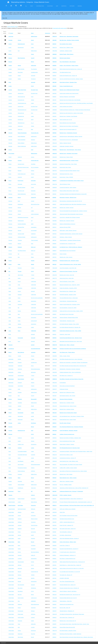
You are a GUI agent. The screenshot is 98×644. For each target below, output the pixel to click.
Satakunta (20, 157)
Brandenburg (20, 204)
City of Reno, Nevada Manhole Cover (67, 581)
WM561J (54, 555)
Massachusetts (21, 562)
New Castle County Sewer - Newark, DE (68, 529)
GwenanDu (33, 191)
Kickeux (33, 171)
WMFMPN (55, 126)
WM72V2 (54, 282)
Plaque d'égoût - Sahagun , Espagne (67, 444)
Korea (10, 334)
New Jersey (20, 588)
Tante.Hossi (33, 194)
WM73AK (54, 578)
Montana (19, 575)
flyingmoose (33, 631)
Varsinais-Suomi (21, 164)
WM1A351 (55, 471)
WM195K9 (55, 356)
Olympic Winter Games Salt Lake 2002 (67, 627)
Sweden (10, 474)
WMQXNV (55, 191)
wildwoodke (33, 624)
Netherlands (11, 359)
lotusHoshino (34, 301)
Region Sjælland (21, 143)
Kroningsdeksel (63, 383)
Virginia (19, 631)
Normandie (20, 184)
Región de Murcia (21, 471)
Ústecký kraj (20, 126)
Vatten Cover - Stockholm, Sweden (67, 481)
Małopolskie (20, 420)
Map (57, 6)
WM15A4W (55, 392)
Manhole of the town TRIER (65, 227)
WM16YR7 (55, 614)
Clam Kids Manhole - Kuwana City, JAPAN (68, 308)
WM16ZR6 (55, 164)
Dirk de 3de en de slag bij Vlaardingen (67, 386)
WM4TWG (55, 568)
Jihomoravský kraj (21, 97)
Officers (72, 6)
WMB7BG (55, 627)
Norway (10, 389)
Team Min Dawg (34, 525)
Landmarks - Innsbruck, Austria (66, 51)
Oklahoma (20, 604)
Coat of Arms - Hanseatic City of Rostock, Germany (70, 217)
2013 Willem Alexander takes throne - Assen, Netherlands (71, 359)
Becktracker (33, 372)
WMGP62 (54, 552)
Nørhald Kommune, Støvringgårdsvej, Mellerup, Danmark (71, 136)
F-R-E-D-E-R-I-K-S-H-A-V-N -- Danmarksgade (69, 140)
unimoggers (33, 516)
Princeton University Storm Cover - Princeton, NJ (69, 588)
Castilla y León (21, 444)
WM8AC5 (54, 591)
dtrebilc (32, 461)
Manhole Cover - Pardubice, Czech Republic (68, 116)
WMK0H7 (54, 637)
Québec (19, 79)
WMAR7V (54, 123)
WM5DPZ (54, 516)
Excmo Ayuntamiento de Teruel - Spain (67, 441)
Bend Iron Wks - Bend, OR (65, 608)
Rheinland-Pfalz (21, 227)
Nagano (19, 311)
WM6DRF (54, 545)
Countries (50, 6)
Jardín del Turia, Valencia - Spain (66, 455)
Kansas (19, 552)
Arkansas (20, 519)
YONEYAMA (34, 282)
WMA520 (54, 194)
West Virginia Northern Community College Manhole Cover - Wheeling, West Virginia (76, 637)
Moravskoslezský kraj (22, 110)
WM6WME (55, 311)
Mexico (10, 356)
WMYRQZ (55, 441)
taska (32, 244)
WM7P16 (54, 301)
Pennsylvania (20, 611)
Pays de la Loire (21, 191)
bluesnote (33, 529)
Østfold (19, 409)
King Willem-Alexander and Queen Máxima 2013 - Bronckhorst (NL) (73, 366)
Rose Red (33, 634)
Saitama (19, 324)
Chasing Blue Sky (35, 572)
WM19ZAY (55, 321)
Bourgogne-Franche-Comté (23, 167)
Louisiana (20, 559)
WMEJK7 (54, 211)
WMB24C (54, 298)
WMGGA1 (55, 549)
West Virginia (20, 637)
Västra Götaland (21, 485)
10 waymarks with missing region (59, 28)
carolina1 (33, 618)
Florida (19, 532)
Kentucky (20, 555)
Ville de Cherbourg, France (65, 184)
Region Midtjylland (21, 136)
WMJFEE (54, 237)
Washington (20, 634)
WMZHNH (55, 512)
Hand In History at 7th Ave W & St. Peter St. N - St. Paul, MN (72, 568)
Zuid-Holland (20, 386)
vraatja (32, 48)
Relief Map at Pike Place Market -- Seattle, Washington (70, 634)
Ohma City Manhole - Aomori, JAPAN (67, 282)
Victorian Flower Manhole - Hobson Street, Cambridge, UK (71, 499)
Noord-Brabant (21, 376)
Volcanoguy (33, 608)
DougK (32, 481)
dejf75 (32, 120)
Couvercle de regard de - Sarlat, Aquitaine (68, 187)
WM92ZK (54, 97)
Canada (10, 69)
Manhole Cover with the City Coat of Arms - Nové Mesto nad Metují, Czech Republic (76, 103)
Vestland (19, 406)
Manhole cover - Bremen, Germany (67, 208)
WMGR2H (55, 538)
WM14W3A (55, 386)
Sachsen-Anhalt (21, 234)
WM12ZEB (55, 598)
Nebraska (20, 578)
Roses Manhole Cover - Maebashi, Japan (68, 291)
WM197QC (55, 485)
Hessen (19, 214)
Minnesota (20, 568)
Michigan (20, 565)
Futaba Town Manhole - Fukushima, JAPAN (68, 288)
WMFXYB (54, 451)
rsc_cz (32, 123)
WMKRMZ (55, 110)
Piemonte (20, 268)
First (32, 6)
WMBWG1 (55, 72)
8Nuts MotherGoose (35, 604)
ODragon (33, 611)
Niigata (19, 318)
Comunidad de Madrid (22, 451)
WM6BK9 (54, 327)
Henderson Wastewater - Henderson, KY (68, 555)
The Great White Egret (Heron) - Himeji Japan (69, 298)
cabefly (32, 327)
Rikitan (32, 257)
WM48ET (54, 581)
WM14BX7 (55, 177)
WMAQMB (55, 120)
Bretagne (20, 171)
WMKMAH (55, 461)
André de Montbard (35, 214)
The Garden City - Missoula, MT (66, 575)
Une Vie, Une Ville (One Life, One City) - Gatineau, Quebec (71, 79)
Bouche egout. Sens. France (65, 167)
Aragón (19, 441)
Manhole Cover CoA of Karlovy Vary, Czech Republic (70, 100)
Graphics (64, 6)
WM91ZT (54, 204)
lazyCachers (33, 532)
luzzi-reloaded (34, 231)
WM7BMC (55, 221)
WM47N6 (54, 69)
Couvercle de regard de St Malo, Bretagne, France (70, 171)
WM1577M (55, 468)
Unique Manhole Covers (12, 27)
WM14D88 (55, 376)
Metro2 (32, 420)
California (20, 522)
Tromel (32, 187)
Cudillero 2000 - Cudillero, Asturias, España (68, 468)
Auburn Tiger (62, 512)
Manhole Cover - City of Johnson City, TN (68, 621)
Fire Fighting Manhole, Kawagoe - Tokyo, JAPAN (69, 324)
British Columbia (21, 69)
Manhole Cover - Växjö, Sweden (66, 474)
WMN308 (54, 575)
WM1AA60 (55, 406)
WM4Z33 (54, 334)
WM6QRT (55, 611)
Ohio (19, 601)
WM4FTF (54, 585)
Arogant (33, 201)
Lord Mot (33, 627)
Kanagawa (20, 304)
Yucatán (19, 356)
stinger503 (33, 76)
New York (20, 595)
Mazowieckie (20, 416)
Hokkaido (20, 295)
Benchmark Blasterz (35, 552)
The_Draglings (34, 69)
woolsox (33, 512)
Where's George (34, 519)
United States (11, 512)
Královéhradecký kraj (22, 103)
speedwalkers (34, 227)
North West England (22, 509)
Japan (10, 282)
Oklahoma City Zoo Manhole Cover (67, 604)
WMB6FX (54, 251)
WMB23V (54, 314)
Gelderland (20, 366)
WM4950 (54, 532)
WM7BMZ (55, 208)
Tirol (19, 51)
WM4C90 (54, 565)
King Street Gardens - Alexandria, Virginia (68, 631)
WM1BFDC (55, 444)
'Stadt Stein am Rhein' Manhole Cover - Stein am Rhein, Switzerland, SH (74, 488)
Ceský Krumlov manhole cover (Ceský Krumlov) (69, 93)
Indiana (19, 549)
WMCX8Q (55, 201)
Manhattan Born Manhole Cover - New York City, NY (70, 595)
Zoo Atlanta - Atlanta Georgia (65, 535)
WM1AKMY (55, 268)
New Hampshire (21, 585)
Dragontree (33, 499)
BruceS (32, 637)
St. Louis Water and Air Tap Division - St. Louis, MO (70, 572)
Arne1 (32, 97)
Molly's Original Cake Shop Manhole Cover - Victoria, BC (71, 69)
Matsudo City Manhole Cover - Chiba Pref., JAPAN (70, 285)
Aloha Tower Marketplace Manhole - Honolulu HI (69, 538)
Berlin (19, 201)
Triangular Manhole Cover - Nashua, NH (68, 585)
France (10, 167)
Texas (19, 624)
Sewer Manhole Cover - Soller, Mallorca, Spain (69, 461)
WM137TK (55, 631)
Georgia (19, 535)
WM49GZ (54, 604)
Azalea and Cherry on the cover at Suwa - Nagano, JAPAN (71, 311)
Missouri (19, 572)
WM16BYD (55, 416)
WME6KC (54, 113)
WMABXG (55, 224)
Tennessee (20, 621)
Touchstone (33, 522)
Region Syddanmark (22, 146)
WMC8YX (54, 308)
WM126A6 (55, 146)
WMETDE (55, 231)
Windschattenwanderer (36, 369)
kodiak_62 (33, 555)
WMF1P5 (54, 100)
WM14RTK (55, 409)
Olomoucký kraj (21, 113)
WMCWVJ (55, 519)
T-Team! (33, 268)
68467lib (33, 578)
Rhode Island (20, 614)
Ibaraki (19, 301)
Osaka (19, 321)
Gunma (19, 291)
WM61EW (55, 601)
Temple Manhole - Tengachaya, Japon (67, 321)
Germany (10, 194)
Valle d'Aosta (20, 275)
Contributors (40, 6)
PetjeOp (33, 383)
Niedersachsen (21, 221)
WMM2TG (55, 254)
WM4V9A (54, 535)
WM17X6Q (55, 359)
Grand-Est (20, 177)
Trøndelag (20, 403)
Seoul (19, 341)
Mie (18, 308)
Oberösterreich (21, 48)
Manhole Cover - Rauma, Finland (66, 157)
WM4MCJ (54, 618)
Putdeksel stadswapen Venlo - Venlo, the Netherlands (70, 372)
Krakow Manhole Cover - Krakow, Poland (68, 420)
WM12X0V (55, 458)
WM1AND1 (55, 51)
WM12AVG (55, 488)
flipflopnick (33, 509)
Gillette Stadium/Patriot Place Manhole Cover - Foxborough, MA (72, 562)
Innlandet (20, 392)
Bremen (19, 208)
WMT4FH (54, 257)
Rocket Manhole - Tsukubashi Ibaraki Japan (68, 301)
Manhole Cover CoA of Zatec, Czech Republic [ (69, 126)
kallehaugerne (34, 136)
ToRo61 (33, 100)
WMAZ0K (54, 116)
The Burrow (33, 79)
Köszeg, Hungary (63, 254)
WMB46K (54, 244)
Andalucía (20, 438)
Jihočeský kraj (21, 93)
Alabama (19, 512)
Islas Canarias (21, 465)
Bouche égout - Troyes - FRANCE (66, 177)
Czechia (10, 93)
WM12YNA (55, 184)
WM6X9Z (54, 509)
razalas (32, 458)
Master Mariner (34, 502)
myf (32, 208)
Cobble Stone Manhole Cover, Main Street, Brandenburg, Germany (73, 204)
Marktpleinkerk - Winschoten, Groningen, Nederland (70, 369)
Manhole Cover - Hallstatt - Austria (66, 48)
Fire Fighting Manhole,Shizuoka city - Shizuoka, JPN (70, 327)
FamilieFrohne (34, 362)
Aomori (19, 282)
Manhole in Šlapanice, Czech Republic (67, 97)
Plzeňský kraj (20, 120)
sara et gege (33, 184)
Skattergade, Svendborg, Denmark (66, 146)
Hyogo (19, 298)
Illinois (19, 545)
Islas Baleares (21, 461)
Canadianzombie (34, 72)
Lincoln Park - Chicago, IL (65, 545)
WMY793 (54, 369)
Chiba (19, 285)
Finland (10, 157)
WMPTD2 (54, 420)
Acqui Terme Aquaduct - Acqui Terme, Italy (68, 268)
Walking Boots (34, 51)
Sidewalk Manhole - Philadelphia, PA (67, 611)
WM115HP (55, 167)
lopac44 (33, 396)
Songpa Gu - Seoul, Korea (65, 334)
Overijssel (20, 383)
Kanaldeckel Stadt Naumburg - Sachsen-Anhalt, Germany (71, 234)
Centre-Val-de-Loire (22, 174)
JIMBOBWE (33, 601)
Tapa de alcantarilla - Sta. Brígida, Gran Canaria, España (71, 465)
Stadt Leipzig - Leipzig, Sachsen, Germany (68, 231)
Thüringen (20, 240)
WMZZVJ (54, 465)
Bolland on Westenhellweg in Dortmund (67, 224)
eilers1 (32, 366)
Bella (32, 129)
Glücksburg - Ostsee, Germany (66, 237)
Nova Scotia (20, 72)
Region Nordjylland (22, 140)
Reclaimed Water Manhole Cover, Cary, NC (68, 598)
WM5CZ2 (54, 227)
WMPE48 (54, 214)
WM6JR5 (54, 341)
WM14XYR (55, 529)
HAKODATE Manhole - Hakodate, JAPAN (68, 295)
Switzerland (11, 488)
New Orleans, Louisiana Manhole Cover (68, 559)
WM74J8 (54, 295)
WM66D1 (54, 559)
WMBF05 (54, 291)
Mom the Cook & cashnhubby (37, 298)
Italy (9, 268)
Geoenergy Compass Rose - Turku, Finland (68, 164)
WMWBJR (55, 187)
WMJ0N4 (54, 481)
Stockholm (20, 481)
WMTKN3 (54, 234)
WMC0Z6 (54, 396)
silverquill (33, 291)
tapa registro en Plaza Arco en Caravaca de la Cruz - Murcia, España (73, 471)
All (26, 6)
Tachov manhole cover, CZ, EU (66, 120)
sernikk (32, 416)
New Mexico (20, 591)
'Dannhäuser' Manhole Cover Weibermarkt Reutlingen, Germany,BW (73, 194)
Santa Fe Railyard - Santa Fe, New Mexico (68, 591)
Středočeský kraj (21, 123)
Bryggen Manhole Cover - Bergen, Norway (68, 406)
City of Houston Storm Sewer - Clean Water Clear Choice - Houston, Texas (74, 624)
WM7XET (54, 499)
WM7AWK (55, 107)
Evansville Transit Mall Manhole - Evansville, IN (69, 549)
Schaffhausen (20, 488)
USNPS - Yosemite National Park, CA (67, 522)
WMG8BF (54, 136)
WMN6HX (55, 438)
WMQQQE (55, 502)
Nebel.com (33, 251)
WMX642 (54, 79)
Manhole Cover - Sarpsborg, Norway (67, 409)
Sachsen (19, 231)
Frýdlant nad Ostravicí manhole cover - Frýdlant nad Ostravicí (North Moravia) (75, 110)
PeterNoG (33, 538)
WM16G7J (55, 362)
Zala (19, 257)
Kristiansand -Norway (64, 389)
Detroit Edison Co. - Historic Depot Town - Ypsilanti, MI (70, 565)
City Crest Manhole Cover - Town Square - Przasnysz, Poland (72, 416)
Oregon (19, 608)
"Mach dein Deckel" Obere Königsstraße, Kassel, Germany (71, 214)
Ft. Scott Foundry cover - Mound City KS (68, 552)
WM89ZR (54, 588)
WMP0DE (54, 366)
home (8, 2)
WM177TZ (55, 278)
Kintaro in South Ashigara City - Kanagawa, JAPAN (70, 304)
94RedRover (34, 588)
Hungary (10, 244)
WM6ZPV (54, 304)
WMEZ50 (54, 572)
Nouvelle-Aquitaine (21, 187)
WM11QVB (55, 174)
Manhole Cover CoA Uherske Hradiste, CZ (68, 129)
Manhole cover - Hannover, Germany (67, 221)
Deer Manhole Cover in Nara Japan (67, 314)
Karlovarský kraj (21, 100)
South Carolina (21, 618)
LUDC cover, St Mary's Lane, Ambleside (68, 509)
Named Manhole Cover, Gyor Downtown (68, 251)
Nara (19, 314)
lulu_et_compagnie (35, 167)
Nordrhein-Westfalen (22, 224)
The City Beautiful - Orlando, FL (66, 532)
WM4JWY (55, 525)
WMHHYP (55, 389)
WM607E (54, 285)
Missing (80, 6)
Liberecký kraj (20, 107)
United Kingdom (12, 499)
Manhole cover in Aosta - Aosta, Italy (67, 275)
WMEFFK (54, 217)
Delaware (20, 529)
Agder (19, 389)
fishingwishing (34, 559)
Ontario (19, 76)
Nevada (19, 581)
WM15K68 (55, 372)
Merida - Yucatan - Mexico (65, 356)
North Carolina (21, 598)
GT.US (32, 565)
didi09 (32, 224)
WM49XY (54, 634)
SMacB (32, 406)
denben (32, 438)
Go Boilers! (33, 545)
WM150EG (55, 403)
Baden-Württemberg (22, 194)
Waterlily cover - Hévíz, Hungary (66, 257)
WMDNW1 (55, 129)
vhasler (32, 621)
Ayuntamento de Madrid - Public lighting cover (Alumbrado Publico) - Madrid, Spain (76, 451)
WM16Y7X (55, 288)
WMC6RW (55, 562)
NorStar (33, 562)
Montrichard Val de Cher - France (66, 174)
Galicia (19, 458)
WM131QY (55, 143)
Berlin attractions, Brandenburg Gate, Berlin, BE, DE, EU (71, 201)
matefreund (33, 234)
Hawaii (19, 538)
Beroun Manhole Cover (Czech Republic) (68, 123)
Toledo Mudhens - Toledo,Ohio (66, 601)
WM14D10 (55, 383)
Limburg (19, 372)
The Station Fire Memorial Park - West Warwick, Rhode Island (72, 614)
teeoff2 (32, 535)
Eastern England (21, 499)
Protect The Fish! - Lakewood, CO (66, 525)
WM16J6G (55, 157)
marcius (33, 157)
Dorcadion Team (34, 93)
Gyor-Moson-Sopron (22, 251)
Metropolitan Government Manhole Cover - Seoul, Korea (71, 341)
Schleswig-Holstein (22, 237)
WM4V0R (54, 522)
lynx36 (32, 177)
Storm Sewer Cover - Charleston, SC (67, 618)
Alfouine (33, 174)
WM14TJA (55, 48)
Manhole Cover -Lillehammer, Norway (67, 392)
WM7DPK (54, 93)
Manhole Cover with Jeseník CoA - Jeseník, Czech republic (71, 113)
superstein (33, 455)
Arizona (19, 516)
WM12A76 (55, 455)
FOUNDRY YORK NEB (64, 578)
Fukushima (20, 288)
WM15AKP (55, 474)
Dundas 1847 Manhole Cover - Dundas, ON (68, 76)
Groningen (20, 369)
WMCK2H (55, 595)
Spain (10, 438)
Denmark (10, 136)
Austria (10, 48)
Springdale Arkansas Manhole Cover (67, 519)
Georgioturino (34, 444)
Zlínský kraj (20, 129)
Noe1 (32, 113)
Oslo (19, 396)
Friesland (20, 362)
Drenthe (19, 359)
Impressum (3, 643)
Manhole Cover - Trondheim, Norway (67, 403)
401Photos (33, 614)
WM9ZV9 (54, 324)
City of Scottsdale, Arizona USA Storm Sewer (69, 516)
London (19, 502)
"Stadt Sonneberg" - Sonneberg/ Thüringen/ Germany (70, 240)
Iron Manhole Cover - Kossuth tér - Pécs (68, 244)
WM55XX (54, 621)
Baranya (19, 244)
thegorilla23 (33, 549)
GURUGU (33, 471)
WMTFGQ (55, 171)
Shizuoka (20, 327)
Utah (19, 627)
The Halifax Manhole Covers (65, 72)
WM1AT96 (55, 275)
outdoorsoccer (34, 598)
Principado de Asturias (22, 468)
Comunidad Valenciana (22, 455)
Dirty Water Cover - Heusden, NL (66, 376)
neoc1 (32, 217)
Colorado (20, 525)
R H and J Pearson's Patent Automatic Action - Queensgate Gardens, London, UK (76, 502)
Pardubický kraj (21, 116)
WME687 (54, 76)
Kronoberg (20, 474)
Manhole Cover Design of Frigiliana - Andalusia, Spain (70, 438)
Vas (18, 254)
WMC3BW (55, 318)
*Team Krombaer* (35, 240)
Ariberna (33, 468)
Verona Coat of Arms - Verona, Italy (67, 278)
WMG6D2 (54, 140)
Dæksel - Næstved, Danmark (65, 143)
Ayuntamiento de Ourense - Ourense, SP (68, 458)
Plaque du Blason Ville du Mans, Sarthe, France (69, 191)
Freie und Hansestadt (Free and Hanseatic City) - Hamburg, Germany (73, 211)
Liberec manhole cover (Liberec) (66, 107)
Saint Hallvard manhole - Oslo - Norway (67, 396)
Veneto (19, 278)
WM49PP (54, 624)
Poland (10, 416)
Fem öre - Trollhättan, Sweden (66, 485)
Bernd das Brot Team (35, 204)
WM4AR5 (54, 608)
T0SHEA (33, 575)
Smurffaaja (33, 164)
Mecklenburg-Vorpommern (23, 217)
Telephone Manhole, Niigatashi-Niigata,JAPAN (69, 318)
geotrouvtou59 (34, 321)
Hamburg (20, 211)
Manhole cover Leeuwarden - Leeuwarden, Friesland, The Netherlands (74, 362)
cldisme (33, 568)
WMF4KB (54, 103)
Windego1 (33, 140)
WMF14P (54, 240)
